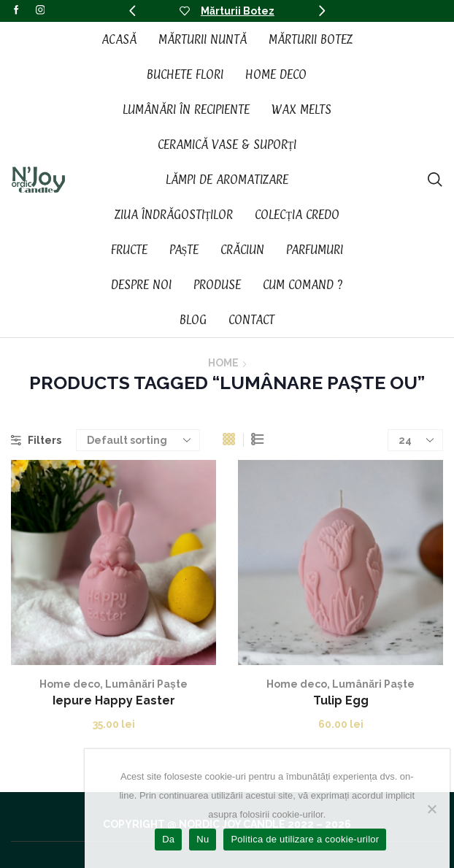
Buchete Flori (185, 74)
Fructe (129, 250)
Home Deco (276, 74)
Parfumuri (315, 250)
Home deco (70, 684)
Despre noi (141, 285)
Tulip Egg (341, 700)
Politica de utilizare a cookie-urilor (305, 839)
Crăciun (242, 250)
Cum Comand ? (303, 285)
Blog (193, 320)
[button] (132, 11)
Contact (251, 320)
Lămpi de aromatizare (227, 180)
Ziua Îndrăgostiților (174, 215)
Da (168, 839)
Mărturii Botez (238, 11)
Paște (184, 250)
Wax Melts (301, 110)
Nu (203, 839)
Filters (36, 440)
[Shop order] (138, 440)
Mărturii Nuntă (203, 39)
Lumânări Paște (146, 684)
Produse (217, 285)
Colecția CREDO (297, 215)
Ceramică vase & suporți (227, 145)
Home (223, 363)
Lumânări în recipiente (186, 110)
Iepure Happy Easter (114, 700)
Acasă (119, 39)
